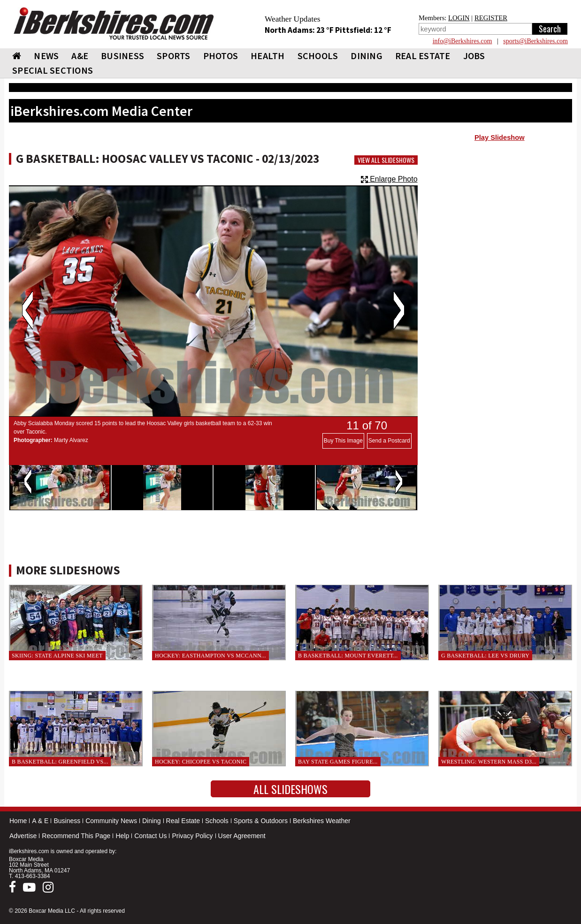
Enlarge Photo (389, 179)
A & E (40, 821)
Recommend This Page (76, 836)
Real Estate (183, 821)
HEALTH (268, 56)
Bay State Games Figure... (338, 762)
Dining (152, 821)
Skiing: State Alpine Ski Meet (57, 656)
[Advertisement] (500, 221)
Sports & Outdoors (261, 821)
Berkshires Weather (322, 821)
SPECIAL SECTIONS (53, 70)
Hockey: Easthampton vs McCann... (210, 656)
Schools (217, 821)
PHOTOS (221, 56)
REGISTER (491, 18)
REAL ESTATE (423, 56)
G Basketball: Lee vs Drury (485, 656)
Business (67, 821)
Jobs (474, 56)
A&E (80, 56)
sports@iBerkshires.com (535, 41)
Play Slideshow (500, 137)
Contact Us (150, 836)
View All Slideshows (386, 160)
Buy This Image (343, 441)
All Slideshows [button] (290, 789)
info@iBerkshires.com (463, 41)
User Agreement (242, 836)
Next (399, 310)
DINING (367, 56)
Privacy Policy (192, 836)
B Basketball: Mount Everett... (348, 656)
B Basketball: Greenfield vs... (60, 762)
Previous (27, 310)
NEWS (46, 56)
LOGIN (459, 18)
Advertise (23, 836)
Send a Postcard (389, 441)
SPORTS (174, 56)
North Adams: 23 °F (300, 30)
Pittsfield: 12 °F (363, 30)
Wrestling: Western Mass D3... (489, 762)
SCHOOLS (318, 56)
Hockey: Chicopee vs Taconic (201, 762)
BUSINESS (122, 56)
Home (18, 821)
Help (122, 836)
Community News (111, 821)
